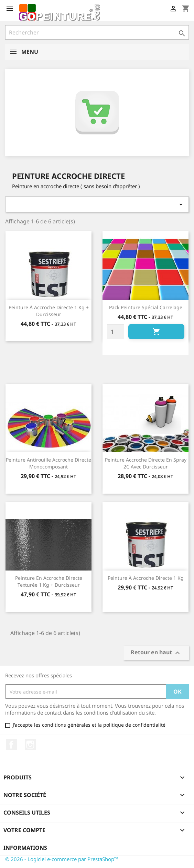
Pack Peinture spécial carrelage (146, 307)
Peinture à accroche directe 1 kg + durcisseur (49, 311)
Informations (25, 848)
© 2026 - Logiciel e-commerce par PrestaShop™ (62, 859)
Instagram (30, 745)
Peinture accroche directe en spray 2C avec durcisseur (146, 463)
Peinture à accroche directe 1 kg (146, 578)
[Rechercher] (97, 32)
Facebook (11, 745)
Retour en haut (156, 653)
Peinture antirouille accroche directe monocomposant (48, 463)
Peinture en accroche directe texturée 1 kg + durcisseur (49, 581)
